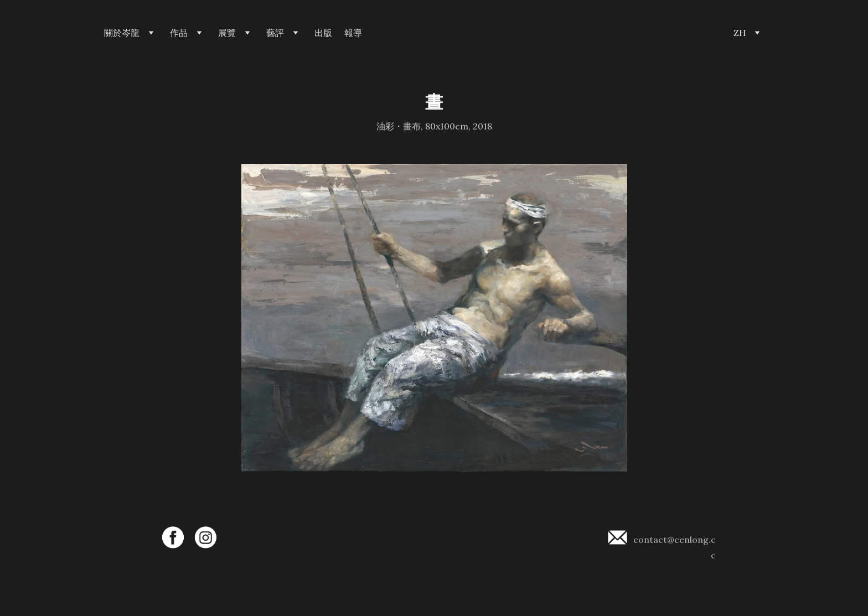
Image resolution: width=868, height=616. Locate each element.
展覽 (227, 33)
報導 (353, 33)
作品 (179, 33)
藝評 (275, 33)
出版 (323, 33)
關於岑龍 (122, 33)
